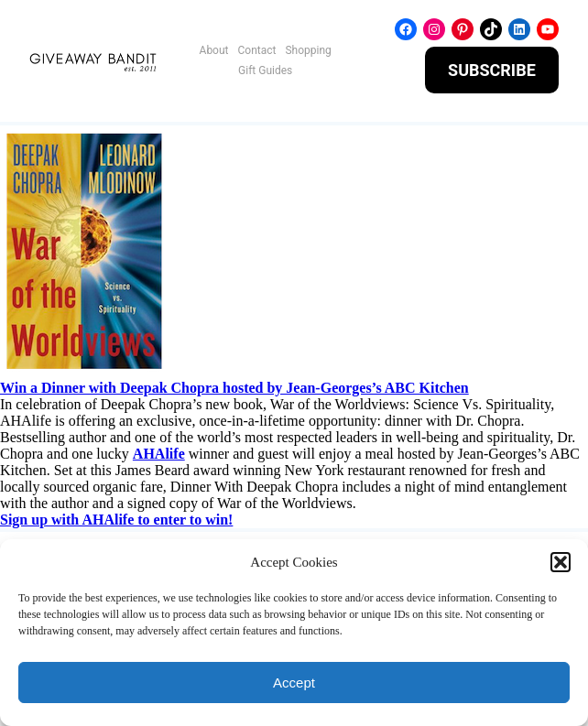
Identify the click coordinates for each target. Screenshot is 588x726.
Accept (294, 683)
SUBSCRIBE (492, 70)
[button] (561, 562)
